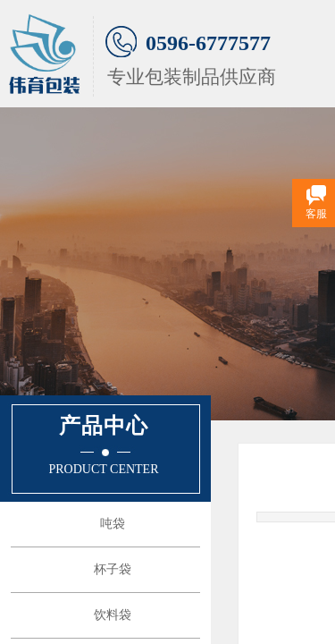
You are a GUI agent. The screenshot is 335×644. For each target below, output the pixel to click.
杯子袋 (113, 569)
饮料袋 (113, 615)
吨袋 (113, 524)
